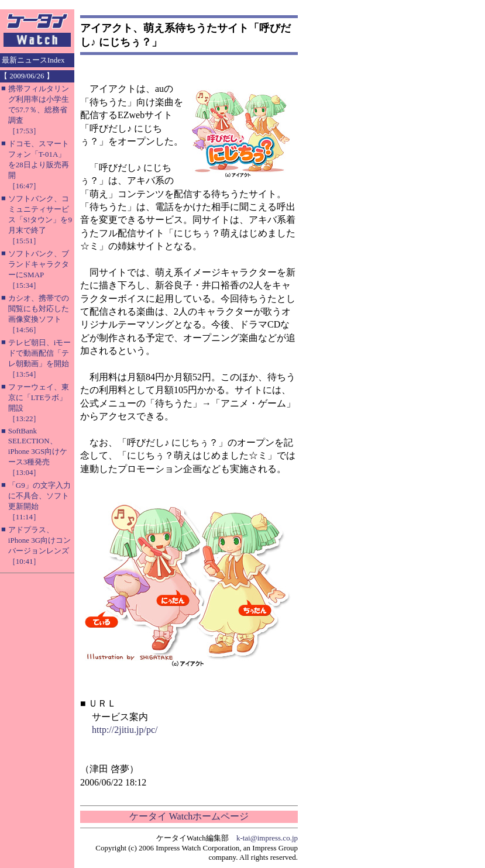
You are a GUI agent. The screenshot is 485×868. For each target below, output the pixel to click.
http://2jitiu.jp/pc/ (125, 730)
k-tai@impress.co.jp (267, 838)
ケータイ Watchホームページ (189, 816)
